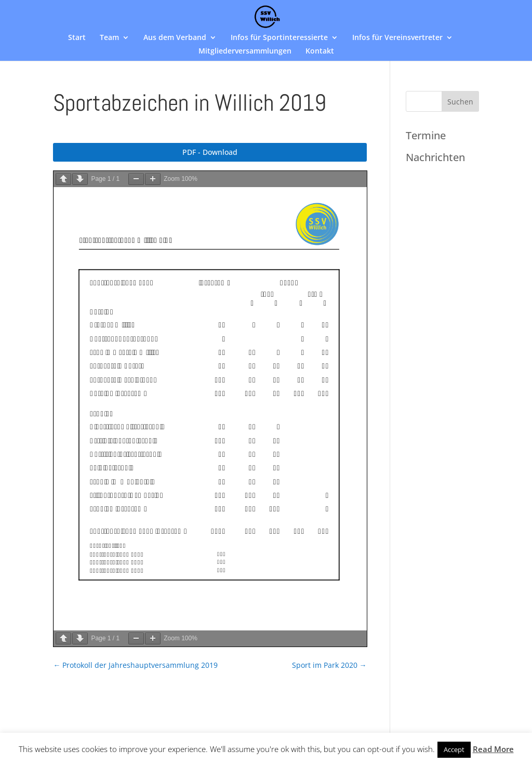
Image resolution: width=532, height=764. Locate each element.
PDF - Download (210, 152)
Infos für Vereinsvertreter (397, 38)
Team (109, 38)
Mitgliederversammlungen (245, 51)
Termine (426, 135)
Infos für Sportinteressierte (279, 38)
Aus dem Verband (175, 38)
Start (77, 38)
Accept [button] (454, 749)
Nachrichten (435, 157)
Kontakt (320, 51)
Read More (493, 749)
